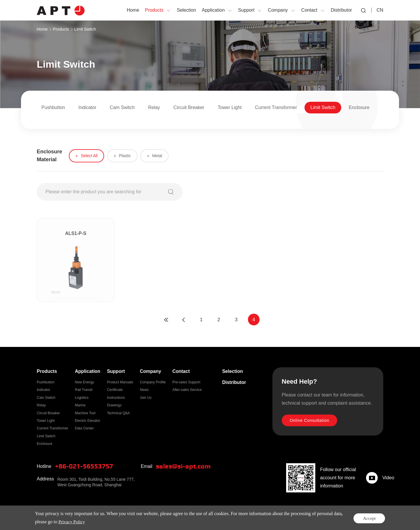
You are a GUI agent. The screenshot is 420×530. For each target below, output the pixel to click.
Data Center (84, 428)
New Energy (84, 382)
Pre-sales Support (186, 382)
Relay (154, 107)
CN (380, 10)
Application (88, 371)
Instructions (116, 398)
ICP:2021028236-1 (181, 518)
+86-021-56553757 (86, 466)
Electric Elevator (88, 421)
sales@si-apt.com (185, 466)
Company (150, 371)
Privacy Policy (349, 518)
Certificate (115, 390)
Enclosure (359, 107)
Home (42, 29)
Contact (181, 371)
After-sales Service (187, 390)
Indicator (87, 107)
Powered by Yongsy (218, 518)
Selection (233, 371)
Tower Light (230, 107)
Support (116, 371)
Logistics (82, 398)
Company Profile (153, 382)
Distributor (234, 382)
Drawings (114, 405)
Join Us (146, 398)
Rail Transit (84, 390)
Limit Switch (85, 29)
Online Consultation (310, 421)
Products (61, 29)
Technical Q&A (119, 413)
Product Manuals (120, 382)
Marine (80, 405)
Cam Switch (122, 107)
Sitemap (373, 518)
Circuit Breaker (189, 107)
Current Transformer (276, 107)
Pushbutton (53, 107)
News (144, 390)
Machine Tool (85, 413)
